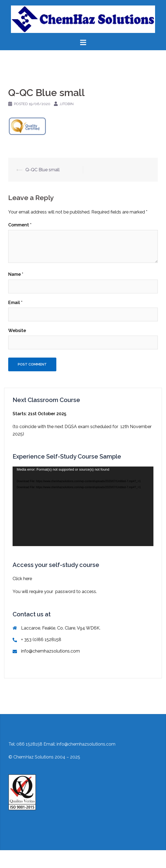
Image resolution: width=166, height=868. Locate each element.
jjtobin (67, 104)
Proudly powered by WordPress (36, 859)
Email (15, 303)
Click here (22, 579)
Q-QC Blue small (43, 170)
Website (17, 331)
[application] (83, 506)
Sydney (95, 859)
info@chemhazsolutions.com (50, 651)
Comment (20, 225)
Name (16, 274)
